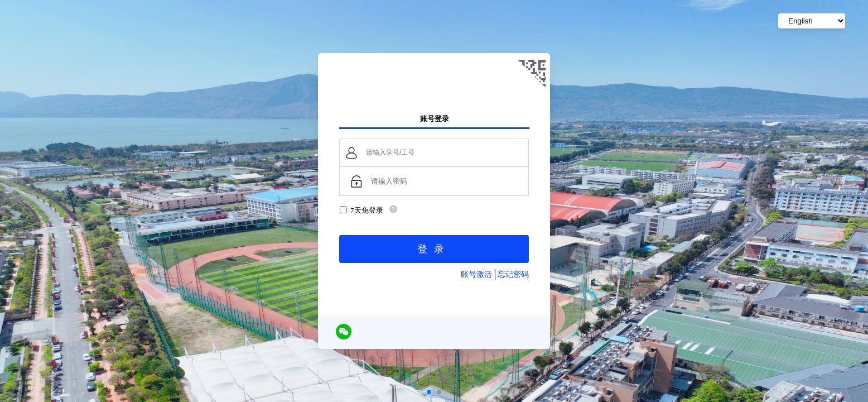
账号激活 (476, 274)
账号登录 (435, 118)
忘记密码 (513, 274)
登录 (434, 249)
